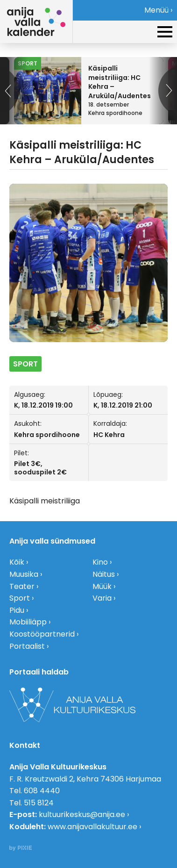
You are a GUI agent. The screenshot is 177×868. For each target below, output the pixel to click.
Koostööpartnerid (42, 634)
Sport (20, 598)
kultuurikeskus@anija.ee (82, 814)
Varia (102, 598)
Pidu (17, 610)
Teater (22, 586)
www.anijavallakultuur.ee (92, 827)
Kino (100, 562)
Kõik (17, 562)
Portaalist (27, 646)
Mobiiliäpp (28, 622)
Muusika (24, 574)
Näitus (104, 574)
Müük (102, 586)
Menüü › (158, 10)
